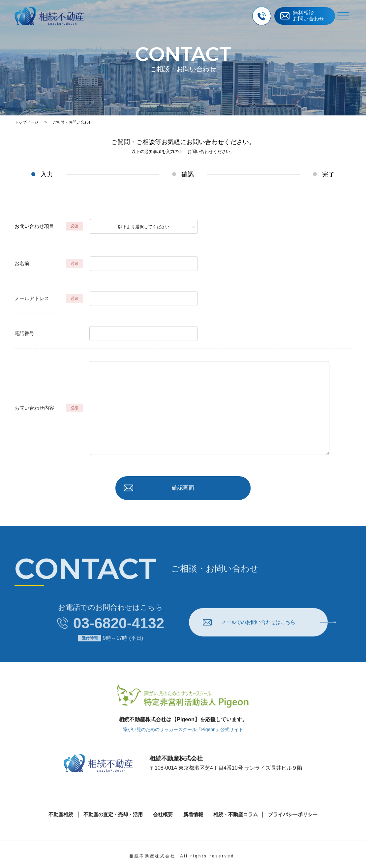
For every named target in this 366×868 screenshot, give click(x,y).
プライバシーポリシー (298, 826)
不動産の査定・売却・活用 (109, 826)
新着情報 (194, 826)
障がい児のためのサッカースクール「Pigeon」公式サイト (183, 741)
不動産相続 (54, 826)
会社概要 (162, 826)
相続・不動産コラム (238, 826)
